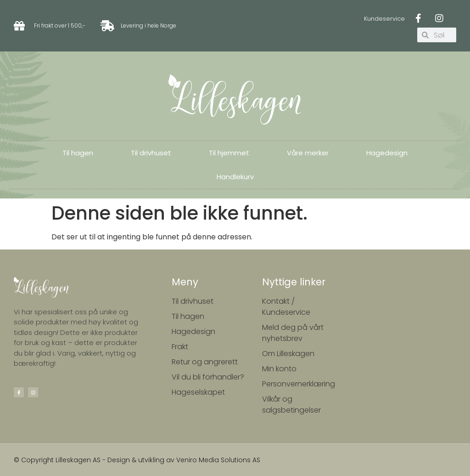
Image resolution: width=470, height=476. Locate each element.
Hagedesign (387, 153)
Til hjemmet (229, 153)
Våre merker (308, 153)
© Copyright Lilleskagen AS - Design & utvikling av (95, 460)
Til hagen (78, 153)
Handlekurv (235, 177)
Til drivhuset (151, 153)
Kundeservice (384, 19)
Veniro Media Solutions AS (218, 460)
